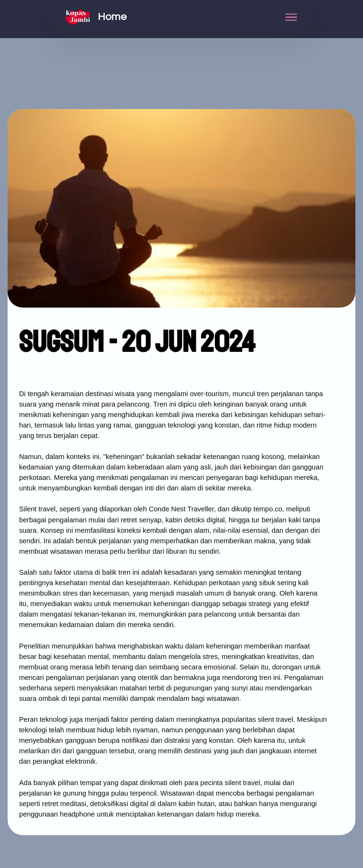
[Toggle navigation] (291, 17)
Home (112, 17)
